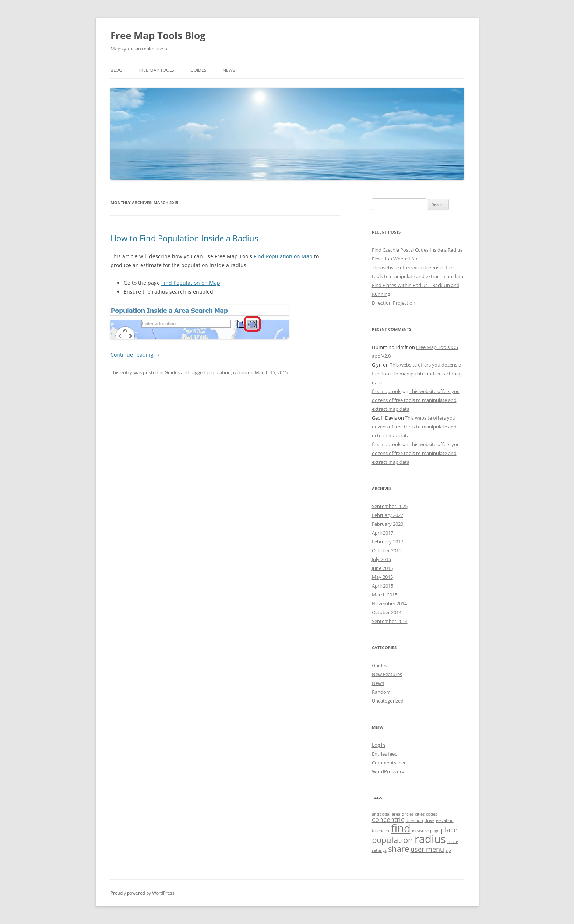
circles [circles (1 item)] (408, 814)
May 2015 (382, 577)
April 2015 (383, 586)
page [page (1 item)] (435, 831)
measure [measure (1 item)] (420, 831)
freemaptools (387, 391)
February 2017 (388, 542)
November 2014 (389, 603)
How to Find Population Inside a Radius (184, 238)
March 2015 (385, 595)
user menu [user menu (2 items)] (427, 849)
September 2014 (390, 621)
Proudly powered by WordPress (142, 893)
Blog (116, 70)
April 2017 (383, 533)
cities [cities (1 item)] (420, 814)
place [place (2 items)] (449, 830)
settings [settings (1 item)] (379, 850)
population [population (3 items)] (392, 840)
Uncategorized (388, 701)
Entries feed (385, 754)
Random (381, 692)
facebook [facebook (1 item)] (381, 831)
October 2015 (387, 550)
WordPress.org (388, 771)
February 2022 (388, 515)
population (219, 372)
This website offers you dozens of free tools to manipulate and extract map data (417, 374)
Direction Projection (394, 303)
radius (240, 372)
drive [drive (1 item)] (429, 820)
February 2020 (388, 524)
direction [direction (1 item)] (414, 820)
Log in (378, 745)
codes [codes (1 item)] (432, 814)
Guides (198, 70)
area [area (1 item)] (396, 814)
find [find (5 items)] (401, 828)
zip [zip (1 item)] (448, 850)
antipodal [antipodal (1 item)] (381, 814)
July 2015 (381, 559)
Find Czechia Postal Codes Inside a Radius (417, 250)
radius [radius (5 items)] (430, 839)
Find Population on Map (283, 256)
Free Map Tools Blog (158, 35)
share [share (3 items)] (399, 849)
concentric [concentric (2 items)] (388, 819)
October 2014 (387, 612)
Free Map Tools (156, 70)
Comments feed (389, 763)
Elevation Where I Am (395, 259)
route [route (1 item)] (453, 841)
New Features (387, 674)
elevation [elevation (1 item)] (445, 820)
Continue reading (135, 355)
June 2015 (382, 568)
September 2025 (390, 506)
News (229, 70)
